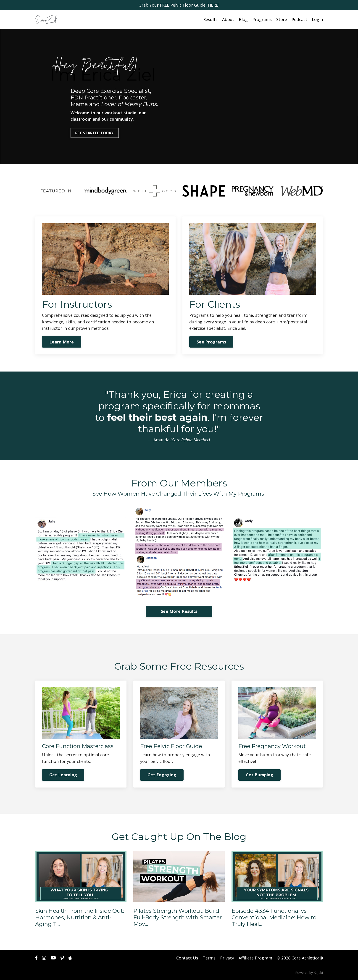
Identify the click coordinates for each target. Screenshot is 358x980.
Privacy (227, 958)
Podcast (299, 19)
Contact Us (187, 958)
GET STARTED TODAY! (95, 133)
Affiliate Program (255, 958)
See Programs (211, 342)
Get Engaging (162, 775)
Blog (243, 19)
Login (317, 19)
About (228, 19)
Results (210, 19)
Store (282, 19)
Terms (209, 958)
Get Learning (63, 775)
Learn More (62, 342)
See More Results (179, 611)
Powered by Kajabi (309, 973)
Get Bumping (259, 775)
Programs (262, 19)
